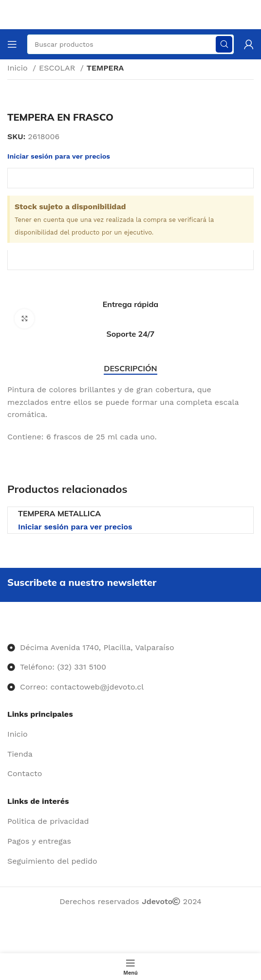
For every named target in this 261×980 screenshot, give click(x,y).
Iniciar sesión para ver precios (75, 527)
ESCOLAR (58, 68)
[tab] (130, 369)
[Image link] (8, 627)
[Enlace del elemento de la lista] (130, 734)
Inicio (19, 68)
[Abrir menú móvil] (12, 44)
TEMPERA (105, 68)
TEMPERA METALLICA (59, 513)
